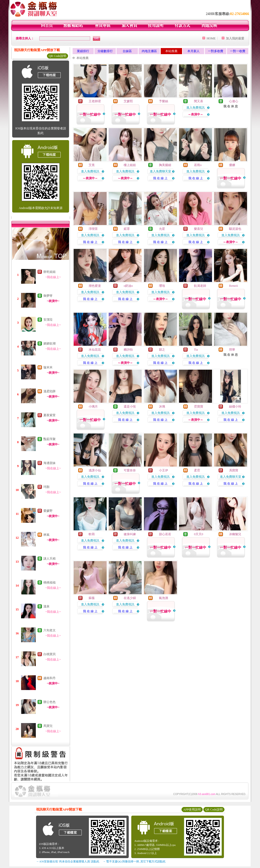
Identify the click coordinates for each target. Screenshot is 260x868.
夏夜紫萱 (50, 415)
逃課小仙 (95, 470)
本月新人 (193, 51)
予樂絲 (164, 101)
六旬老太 (50, 630)
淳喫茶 (93, 229)
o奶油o (128, 286)
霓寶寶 (199, 407)
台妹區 (127, 51)
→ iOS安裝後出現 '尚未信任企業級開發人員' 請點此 (68, 861)
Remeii (233, 286)
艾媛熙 (128, 101)
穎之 (162, 350)
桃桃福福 (50, 582)
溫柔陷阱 (50, 391)
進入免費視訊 (196, 108)
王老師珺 (95, 101)
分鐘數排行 (105, 51)
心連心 (234, 101)
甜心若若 (165, 534)
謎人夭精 (50, 559)
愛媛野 (48, 511)
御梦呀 (48, 296)
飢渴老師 (200, 286)
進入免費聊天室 (160, 171)
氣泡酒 (164, 598)
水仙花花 (95, 350)
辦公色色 (50, 702)
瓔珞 (162, 286)
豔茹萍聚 (50, 439)
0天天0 (199, 534)
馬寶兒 (48, 726)
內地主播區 (149, 51)
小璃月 (93, 407)
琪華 (232, 350)
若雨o (198, 165)
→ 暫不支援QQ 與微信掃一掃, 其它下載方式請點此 (134, 861)
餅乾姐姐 (50, 272)
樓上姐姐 (130, 165)
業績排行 (83, 51)
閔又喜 (199, 101)
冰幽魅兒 (235, 534)
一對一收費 (238, 51)
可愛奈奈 (130, 470)
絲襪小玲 (235, 407)
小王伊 (164, 470)
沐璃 (162, 407)
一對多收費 (216, 51)
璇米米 (48, 367)
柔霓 (197, 470)
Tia (196, 350)
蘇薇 (92, 598)
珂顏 (46, 487)
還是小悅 (130, 407)
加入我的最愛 (235, 38)
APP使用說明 (192, 810)
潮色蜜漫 (95, 286)
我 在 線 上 (160, 178)
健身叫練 (130, 534)
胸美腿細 (165, 165)
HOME (211, 38)
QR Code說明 (58, 56)
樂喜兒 (199, 229)
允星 (162, 229)
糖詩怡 (128, 350)
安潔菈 (48, 320)
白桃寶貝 (50, 654)
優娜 (232, 165)
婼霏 (127, 229)
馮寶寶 (234, 470)
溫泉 (46, 606)
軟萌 (92, 534)
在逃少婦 (130, 598)
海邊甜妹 (50, 463)
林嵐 (46, 535)
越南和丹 (50, 678)
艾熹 (92, 165)
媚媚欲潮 (50, 343)
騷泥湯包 (235, 229)
